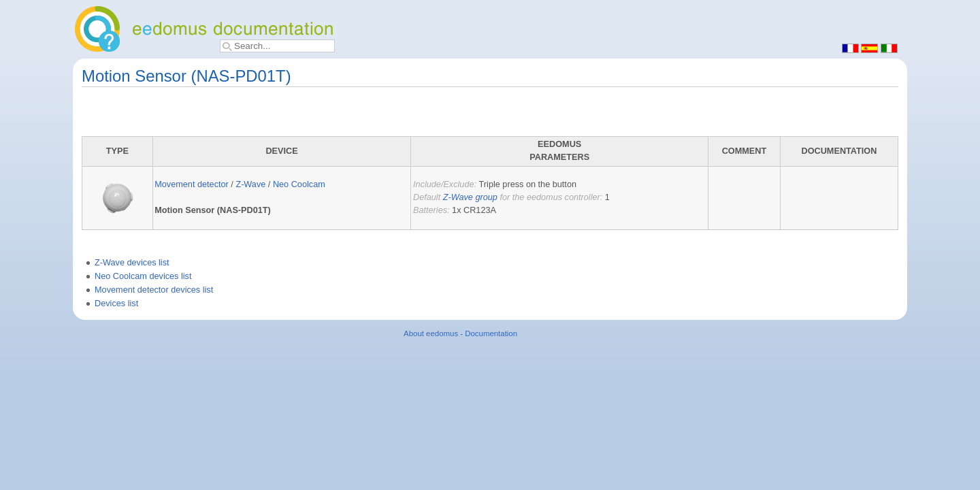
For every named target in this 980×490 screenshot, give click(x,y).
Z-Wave (250, 184)
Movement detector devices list (154, 290)
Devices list (116, 304)
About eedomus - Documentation (460, 333)
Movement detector (192, 184)
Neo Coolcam (299, 184)
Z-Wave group (470, 197)
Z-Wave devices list (132, 263)
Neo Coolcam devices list (143, 276)
